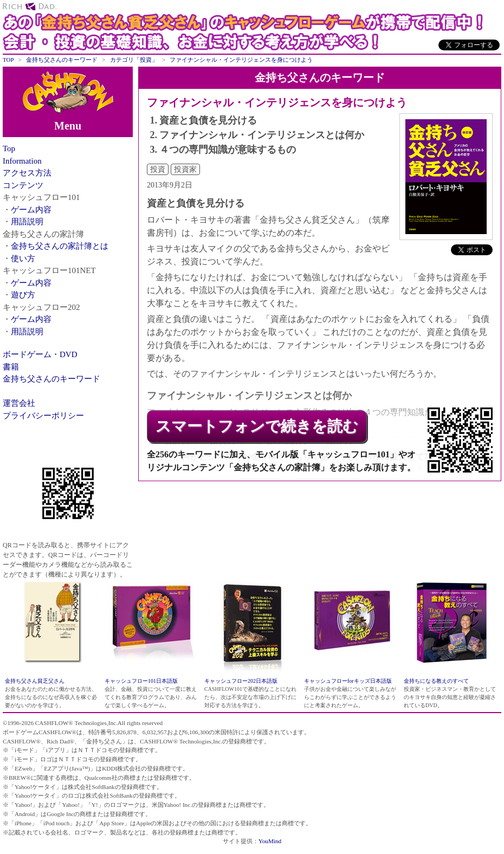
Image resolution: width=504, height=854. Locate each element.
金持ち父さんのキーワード (51, 379)
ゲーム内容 (31, 210)
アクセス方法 (27, 173)
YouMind (270, 841)
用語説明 (27, 222)
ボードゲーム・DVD (40, 354)
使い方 (23, 258)
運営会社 (19, 403)
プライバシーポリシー (43, 416)
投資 (158, 169)
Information (22, 161)
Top (9, 148)
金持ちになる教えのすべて (436, 681)
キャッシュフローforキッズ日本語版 (348, 681)
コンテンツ (23, 185)
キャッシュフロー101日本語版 (141, 681)
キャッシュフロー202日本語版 (241, 681)
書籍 (11, 367)
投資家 (185, 169)
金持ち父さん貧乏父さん (35, 681)
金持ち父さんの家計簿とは (60, 246)
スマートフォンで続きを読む (257, 426)
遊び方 (23, 295)
